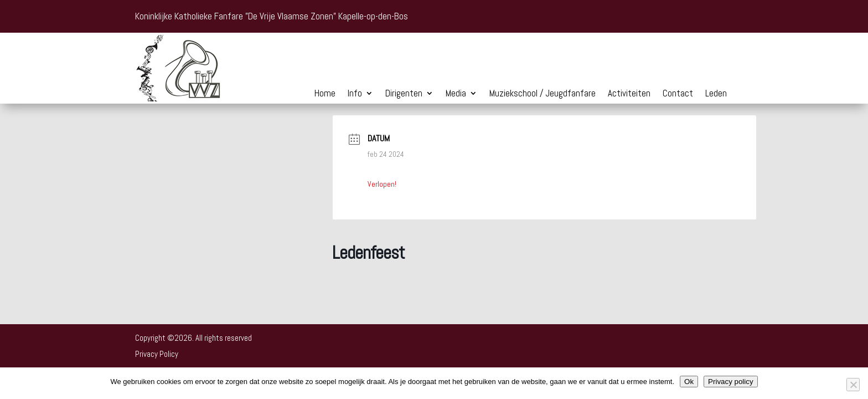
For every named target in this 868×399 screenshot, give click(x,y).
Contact (678, 94)
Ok (689, 382)
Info (355, 94)
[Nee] (853, 385)
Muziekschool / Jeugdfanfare (542, 94)
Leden (716, 94)
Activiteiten (629, 94)
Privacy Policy (157, 354)
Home (325, 94)
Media (456, 94)
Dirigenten (404, 94)
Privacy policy (730, 382)
